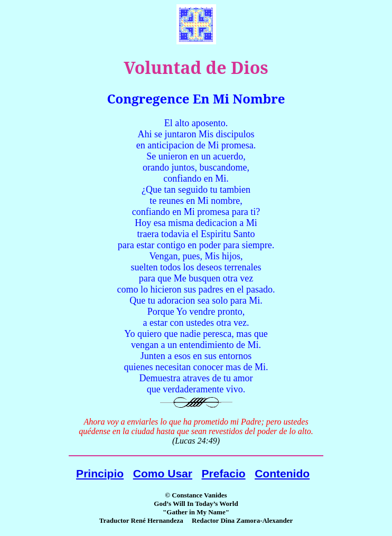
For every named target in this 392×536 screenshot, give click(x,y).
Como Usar (163, 473)
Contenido (282, 473)
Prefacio (224, 473)
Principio (100, 473)
